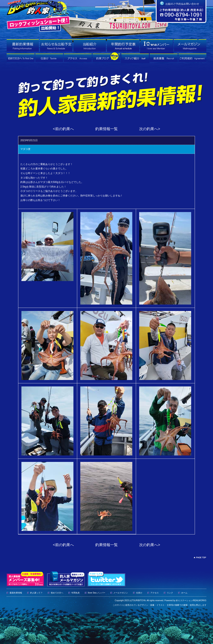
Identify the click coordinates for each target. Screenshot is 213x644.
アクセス (155, 593)
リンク (170, 593)
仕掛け (139, 593)
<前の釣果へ (63, 129)
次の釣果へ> (150, 129)
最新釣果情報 (16, 593)
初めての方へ (57, 593)
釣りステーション (184, 600)
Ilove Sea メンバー (97, 593)
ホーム (184, 593)
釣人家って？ (36, 593)
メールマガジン (121, 593)
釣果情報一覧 (106, 129)
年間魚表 (76, 593)
